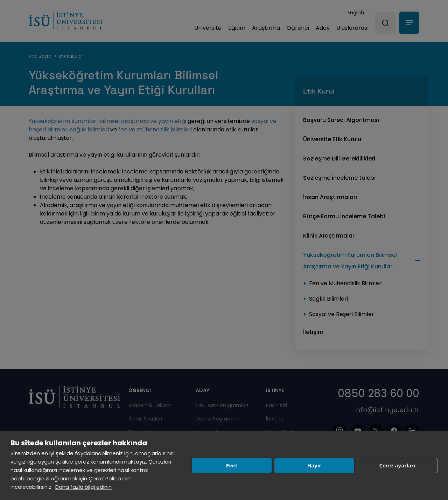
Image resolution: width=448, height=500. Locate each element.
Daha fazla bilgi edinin (83, 487)
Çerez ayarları (397, 465)
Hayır (314, 465)
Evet (232, 465)
